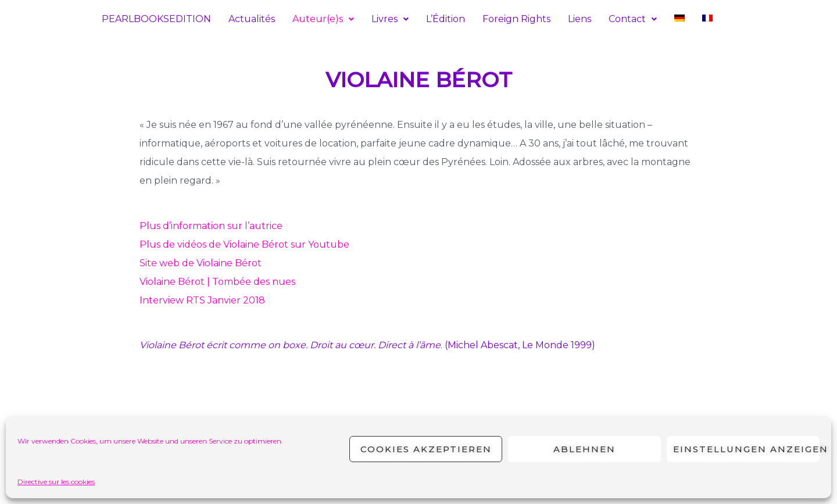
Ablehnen (584, 449)
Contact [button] (633, 19)
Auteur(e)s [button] (323, 19)
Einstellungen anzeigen (746, 449)
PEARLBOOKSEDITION (156, 19)
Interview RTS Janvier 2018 (202, 300)
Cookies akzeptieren (426, 449)
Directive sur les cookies (56, 482)
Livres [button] (390, 19)
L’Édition (446, 19)
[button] (323, 19)
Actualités (252, 19)
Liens (580, 19)
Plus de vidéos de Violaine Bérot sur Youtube (244, 244)
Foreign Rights (516, 19)
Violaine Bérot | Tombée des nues (217, 282)
